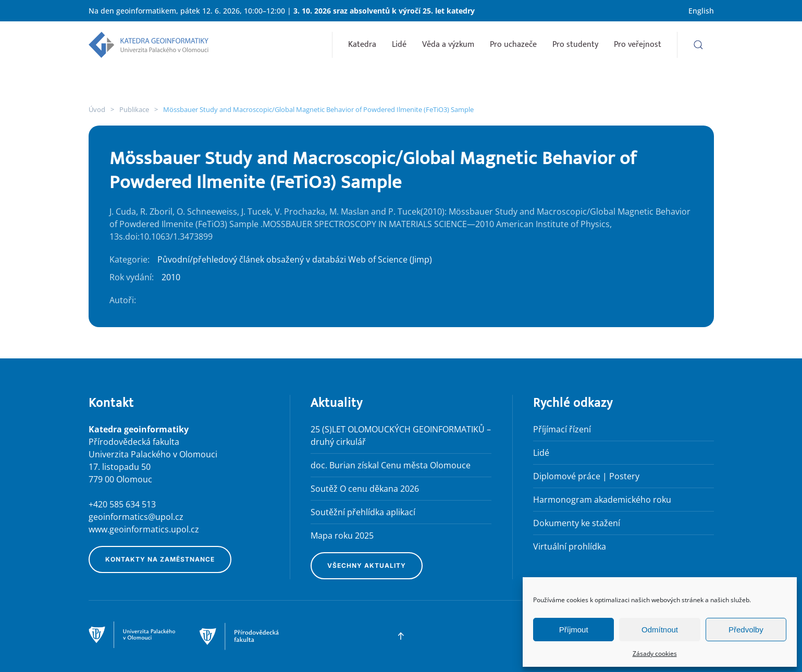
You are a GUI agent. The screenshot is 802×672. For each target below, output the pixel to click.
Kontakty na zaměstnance (160, 559)
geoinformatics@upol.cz (136, 517)
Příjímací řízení (562, 429)
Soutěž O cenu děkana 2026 (365, 489)
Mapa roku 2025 (342, 536)
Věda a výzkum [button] (448, 45)
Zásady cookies (655, 654)
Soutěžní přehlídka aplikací (363, 512)
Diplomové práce (567, 476)
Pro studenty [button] (575, 45)
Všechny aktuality (367, 565)
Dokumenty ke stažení (577, 523)
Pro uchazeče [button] (513, 45)
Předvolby (746, 630)
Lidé (399, 45)
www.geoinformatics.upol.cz (144, 529)
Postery (624, 476)
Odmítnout (660, 630)
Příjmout (574, 630)
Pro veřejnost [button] (638, 45)
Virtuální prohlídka (570, 546)
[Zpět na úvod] (149, 45)
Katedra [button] (362, 45)
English (701, 11)
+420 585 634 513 (122, 504)
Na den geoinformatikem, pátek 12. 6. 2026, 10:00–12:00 (187, 11)
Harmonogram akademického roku (602, 500)
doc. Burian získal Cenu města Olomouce (391, 465)
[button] (698, 45)
